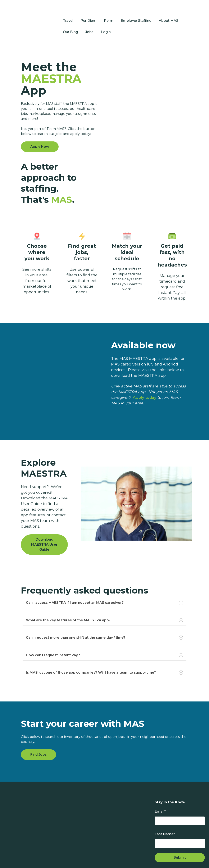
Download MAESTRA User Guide (44, 525)
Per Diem (88, 11)
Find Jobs (38, 735)
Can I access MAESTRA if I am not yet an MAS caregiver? (104, 583)
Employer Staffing (136, 11)
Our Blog (71, 22)
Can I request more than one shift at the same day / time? (104, 618)
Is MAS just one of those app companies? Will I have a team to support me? (104, 653)
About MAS (169, 11)
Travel (68, 11)
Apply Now (40, 127)
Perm (109, 11)
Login (106, 22)
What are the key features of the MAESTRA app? (104, 601)
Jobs (89, 22)
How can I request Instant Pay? (104, 636)
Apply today (145, 378)
